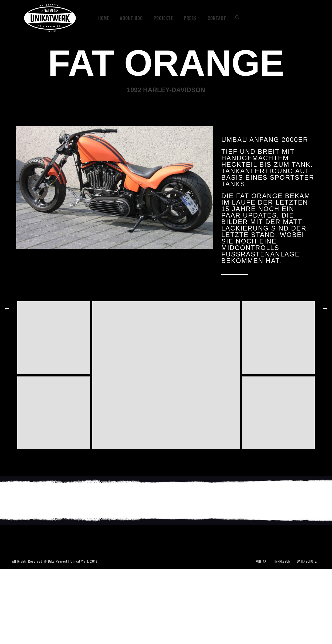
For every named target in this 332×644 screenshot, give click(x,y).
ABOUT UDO (131, 18)
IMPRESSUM (282, 561)
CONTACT (217, 18)
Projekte (163, 18)
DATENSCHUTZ (307, 561)
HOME (104, 18)
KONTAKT (262, 561)
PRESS (190, 18)
